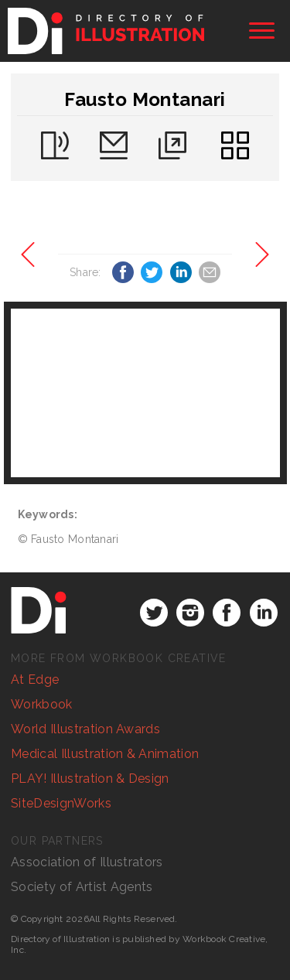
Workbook (42, 704)
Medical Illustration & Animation (105, 754)
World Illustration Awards (85, 729)
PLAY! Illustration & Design (90, 779)
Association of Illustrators (87, 862)
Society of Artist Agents (82, 887)
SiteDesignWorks (61, 803)
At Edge (35, 680)
